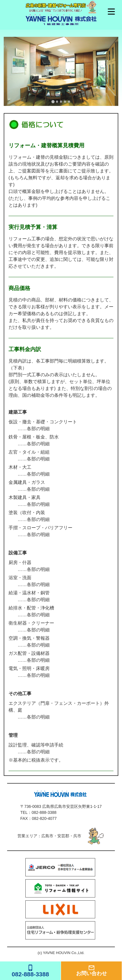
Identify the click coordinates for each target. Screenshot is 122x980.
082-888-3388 (44, 812)
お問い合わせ (91, 970)
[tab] (53, 101)
